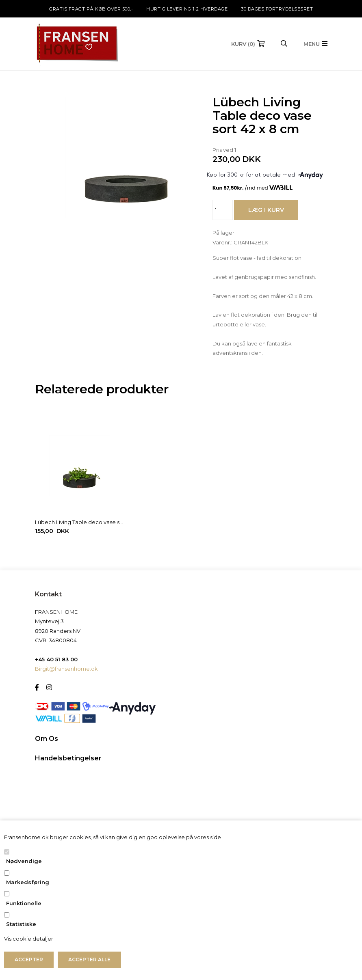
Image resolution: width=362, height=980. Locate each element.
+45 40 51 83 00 (56, 659)
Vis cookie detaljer (29, 939)
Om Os (47, 739)
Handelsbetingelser (68, 758)
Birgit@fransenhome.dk (66, 669)
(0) (243, 44)
